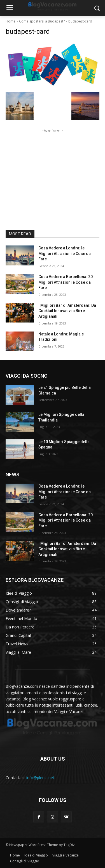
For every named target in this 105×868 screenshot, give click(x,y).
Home (11, 21)
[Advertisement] (53, 169)
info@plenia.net (40, 778)
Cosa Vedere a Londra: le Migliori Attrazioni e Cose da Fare (65, 253)
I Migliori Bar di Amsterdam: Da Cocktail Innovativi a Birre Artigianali (67, 311)
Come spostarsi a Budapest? (42, 21)
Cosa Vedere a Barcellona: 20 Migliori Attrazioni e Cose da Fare (66, 282)
